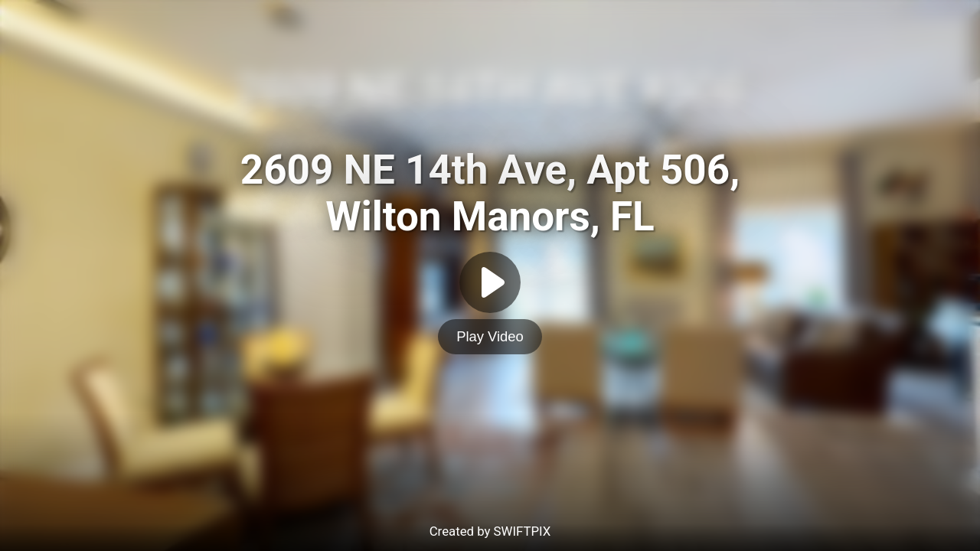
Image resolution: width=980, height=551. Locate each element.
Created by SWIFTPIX (490, 531)
